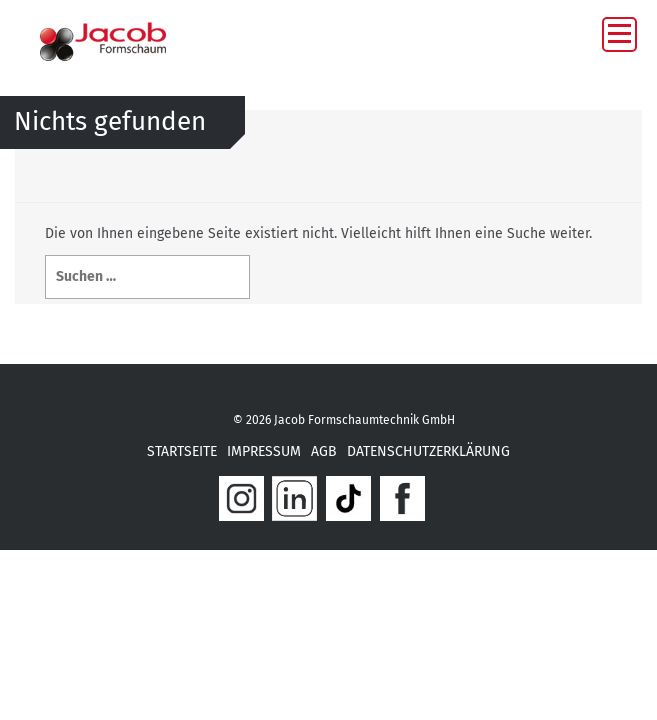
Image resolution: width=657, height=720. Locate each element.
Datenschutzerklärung (428, 451)
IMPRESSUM (264, 451)
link (294, 498)
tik (349, 498)
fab (402, 498)
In (242, 498)
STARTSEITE (182, 451)
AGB (324, 451)
